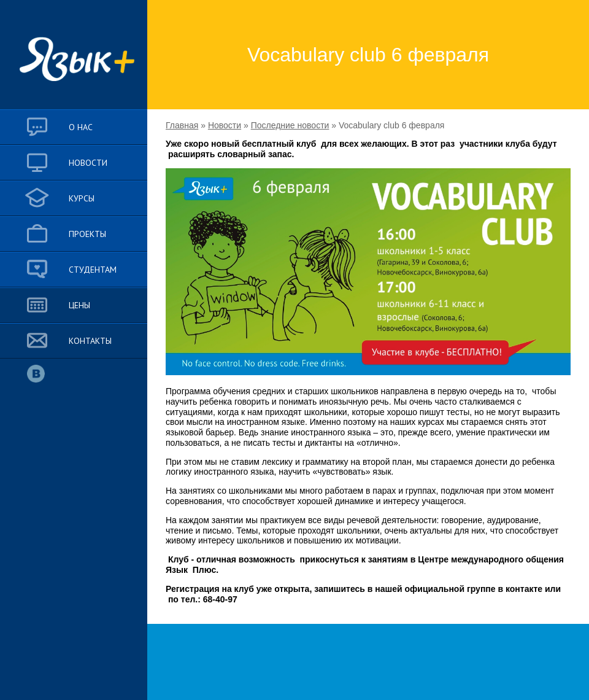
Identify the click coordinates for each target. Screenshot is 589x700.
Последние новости (290, 125)
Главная (182, 125)
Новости (225, 125)
